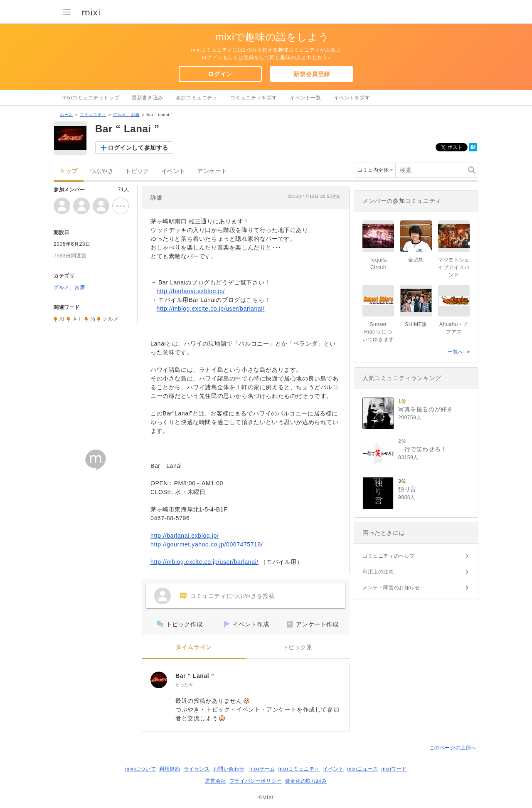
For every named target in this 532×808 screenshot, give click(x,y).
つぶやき (101, 171)
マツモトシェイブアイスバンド (454, 267)
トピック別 (298, 647)
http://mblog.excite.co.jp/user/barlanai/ (211, 309)
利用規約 (170, 769)
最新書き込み (148, 98)
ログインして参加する (138, 148)
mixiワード (394, 769)
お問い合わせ (229, 769)
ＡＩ (78, 319)
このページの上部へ (453, 748)
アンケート (212, 171)
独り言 (407, 489)
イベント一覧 (305, 98)
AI (62, 319)
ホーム (66, 115)
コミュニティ (93, 115)
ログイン (220, 74)
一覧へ (456, 352)
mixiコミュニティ (299, 769)
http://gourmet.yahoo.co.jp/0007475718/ (207, 544)
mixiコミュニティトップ (91, 98)
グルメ (111, 319)
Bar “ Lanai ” (195, 676)
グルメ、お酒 (126, 115)
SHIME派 (416, 324)
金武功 (416, 260)
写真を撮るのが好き (425, 409)
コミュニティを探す (254, 98)
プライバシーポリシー (256, 781)
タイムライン (194, 647)
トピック (137, 171)
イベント (173, 171)
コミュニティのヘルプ (389, 556)
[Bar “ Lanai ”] (159, 680)
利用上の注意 (378, 572)
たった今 (184, 685)
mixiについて (140, 769)
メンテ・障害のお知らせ (391, 588)
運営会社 (215, 781)
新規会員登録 (312, 74)
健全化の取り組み (306, 781)
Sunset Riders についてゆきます (378, 332)
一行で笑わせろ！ (422, 449)
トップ (69, 171)
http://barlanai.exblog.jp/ (191, 291)
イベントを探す (352, 98)
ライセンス (197, 769)
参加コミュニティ (197, 98)
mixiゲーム (262, 769)
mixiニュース (362, 769)
